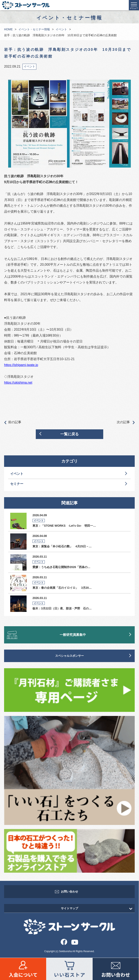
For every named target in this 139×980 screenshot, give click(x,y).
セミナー (17, 484)
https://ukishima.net (18, 383)
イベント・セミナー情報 (34, 29)
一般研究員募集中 (73, 635)
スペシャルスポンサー (69, 656)
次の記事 (126, 422)
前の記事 (13, 422)
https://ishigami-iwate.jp (21, 365)
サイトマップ (69, 908)
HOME (8, 29)
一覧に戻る (69, 434)
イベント (61, 29)
